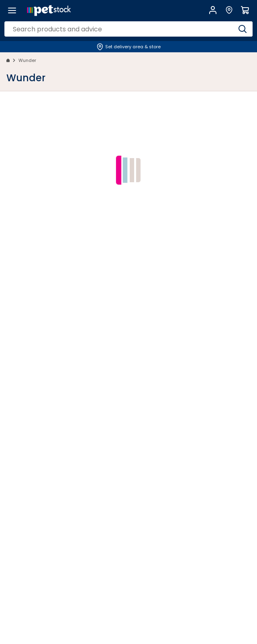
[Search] (243, 29)
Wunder (27, 60)
